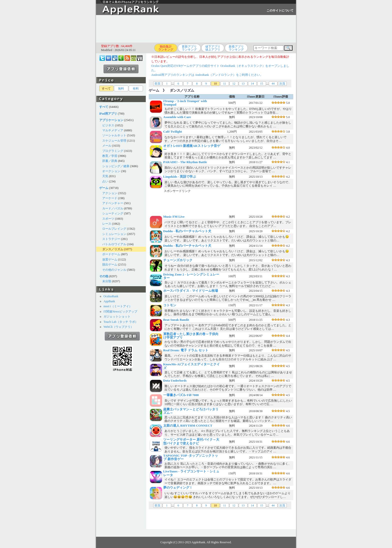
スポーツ (108, 219)
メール (107, 146)
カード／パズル (113, 208)
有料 (136, 89)
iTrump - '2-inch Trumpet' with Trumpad (185, 103)
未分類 (107, 281)
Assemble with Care (177, 117)
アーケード (110, 198)
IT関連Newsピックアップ (120, 312)
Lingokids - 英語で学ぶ (180, 177)
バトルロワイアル (114, 244)
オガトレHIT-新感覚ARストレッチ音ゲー (192, 148)
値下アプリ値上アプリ (213, 48)
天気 (105, 176)
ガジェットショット (117, 317)
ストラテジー (111, 239)
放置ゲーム (110, 259)
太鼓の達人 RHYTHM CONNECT (188, 426)
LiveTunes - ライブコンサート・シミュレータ (191, 473)
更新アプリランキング (189, 48)
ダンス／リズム (113, 249)
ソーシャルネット (114, 135)
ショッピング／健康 (116, 166)
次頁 (282, 84)
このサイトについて (280, 11)
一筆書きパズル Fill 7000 (181, 395)
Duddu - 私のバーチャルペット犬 (187, 231)
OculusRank (111, 296)
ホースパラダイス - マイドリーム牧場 (191, 291)
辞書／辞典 (110, 161)
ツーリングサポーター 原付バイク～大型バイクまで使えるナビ (191, 441)
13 (243, 84)
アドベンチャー (113, 203)
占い (105, 181)
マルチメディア (113, 130)
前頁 (157, 84)
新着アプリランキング (236, 48)
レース (107, 224)
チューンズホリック (178, 260)
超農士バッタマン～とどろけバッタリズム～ (191, 411)
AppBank (109, 301)
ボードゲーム (111, 254)
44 (273, 84)
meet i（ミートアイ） (118, 306)
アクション (110, 193)
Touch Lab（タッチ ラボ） (121, 322)
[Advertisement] (196, 29)
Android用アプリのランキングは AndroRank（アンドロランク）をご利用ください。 (207, 75)
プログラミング (113, 151)
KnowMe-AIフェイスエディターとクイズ (191, 366)
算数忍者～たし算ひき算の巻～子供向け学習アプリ (191, 336)
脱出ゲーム (110, 264)
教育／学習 (110, 156)
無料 (121, 89)
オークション (111, 171)
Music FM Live (174, 217)
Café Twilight (173, 131)
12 (234, 84)
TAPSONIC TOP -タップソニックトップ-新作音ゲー (191, 457)
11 (224, 84)
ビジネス (108, 125)
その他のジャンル (114, 270)
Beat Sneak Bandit (176, 320)
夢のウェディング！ (178, 488)
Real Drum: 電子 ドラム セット (186, 350)
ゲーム (154, 90)
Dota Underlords (175, 380)
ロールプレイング (114, 229)
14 (252, 84)
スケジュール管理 (114, 141)
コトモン (170, 305)
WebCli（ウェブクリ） (118, 327)
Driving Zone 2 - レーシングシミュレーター (191, 276)
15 (261, 84)
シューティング (113, 213)
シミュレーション (114, 234)
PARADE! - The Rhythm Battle (185, 162)
